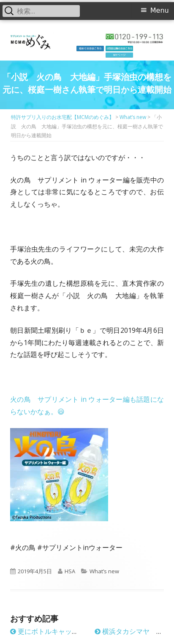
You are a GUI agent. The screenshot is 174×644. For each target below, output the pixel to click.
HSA (70, 571)
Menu (160, 10)
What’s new (104, 571)
